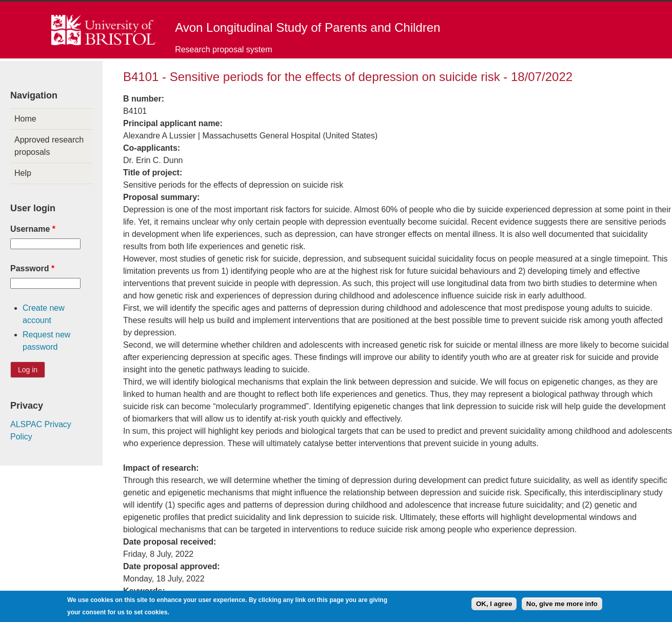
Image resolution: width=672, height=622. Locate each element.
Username (33, 229)
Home (25, 119)
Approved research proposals (49, 146)
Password (32, 268)
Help (23, 173)
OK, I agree (494, 606)
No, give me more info (562, 606)
